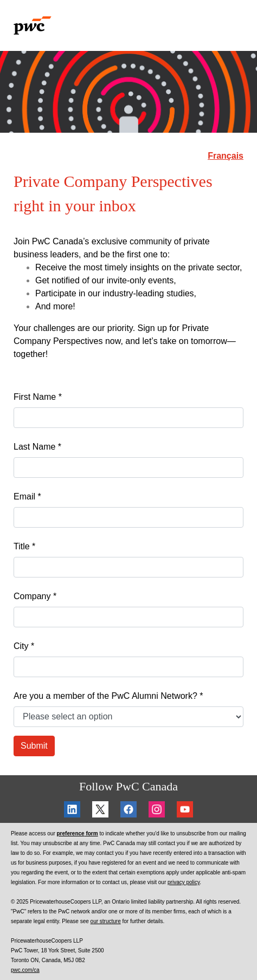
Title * (24, 546)
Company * (35, 596)
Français (226, 156)
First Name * (38, 397)
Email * (27, 497)
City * (24, 646)
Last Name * (37, 447)
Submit (34, 746)
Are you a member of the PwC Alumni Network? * (108, 696)
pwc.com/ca (25, 970)
